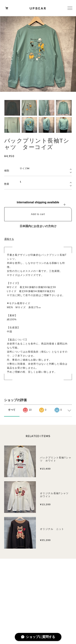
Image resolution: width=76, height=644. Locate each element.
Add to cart (38, 214)
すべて (12, 410)
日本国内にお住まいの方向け (38, 226)
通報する (9, 239)
